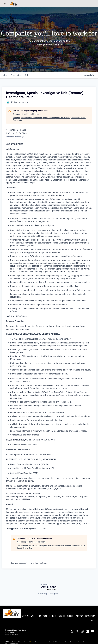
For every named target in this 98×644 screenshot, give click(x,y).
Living (33, 616)
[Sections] (5, 4)
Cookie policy (54, 594)
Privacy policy (42, 594)
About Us (25, 616)
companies (16, 75)
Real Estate (42, 616)
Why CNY (79, 616)
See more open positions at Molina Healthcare (29, 563)
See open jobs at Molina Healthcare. (27, 114)
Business (53, 616)
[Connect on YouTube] (92, 631)
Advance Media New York (15, 630)
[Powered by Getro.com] (49, 587)
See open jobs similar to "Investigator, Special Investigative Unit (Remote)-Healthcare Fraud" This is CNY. (49, 119)
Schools (62, 616)
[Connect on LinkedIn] (87, 631)
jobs (4, 75)
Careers (70, 616)
